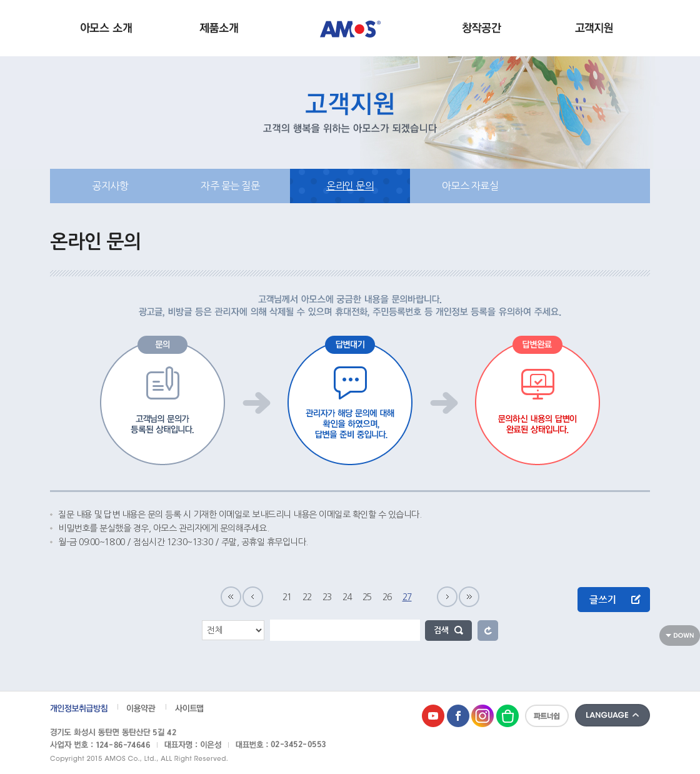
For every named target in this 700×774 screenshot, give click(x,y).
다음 (447, 597)
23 (327, 597)
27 (407, 597)
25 (367, 597)
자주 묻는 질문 (230, 186)
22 (307, 597)
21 (287, 597)
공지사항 (110, 186)
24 (347, 597)
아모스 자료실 (470, 186)
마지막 (469, 597)
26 (387, 597)
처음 (231, 597)
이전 (253, 597)
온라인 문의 (350, 186)
